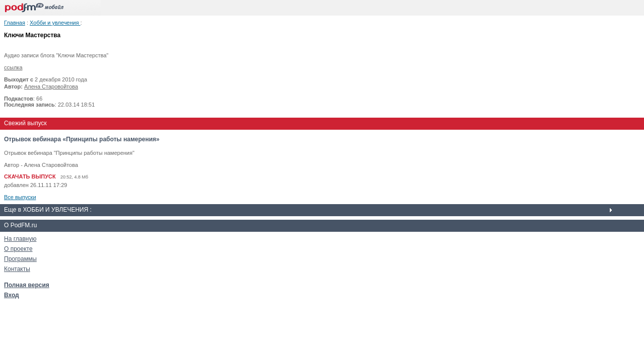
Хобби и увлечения (55, 23)
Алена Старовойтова (51, 86)
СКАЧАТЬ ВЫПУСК (30, 176)
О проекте (18, 249)
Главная (15, 23)
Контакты (17, 269)
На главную (20, 239)
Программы (20, 259)
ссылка (13, 67)
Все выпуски (20, 197)
